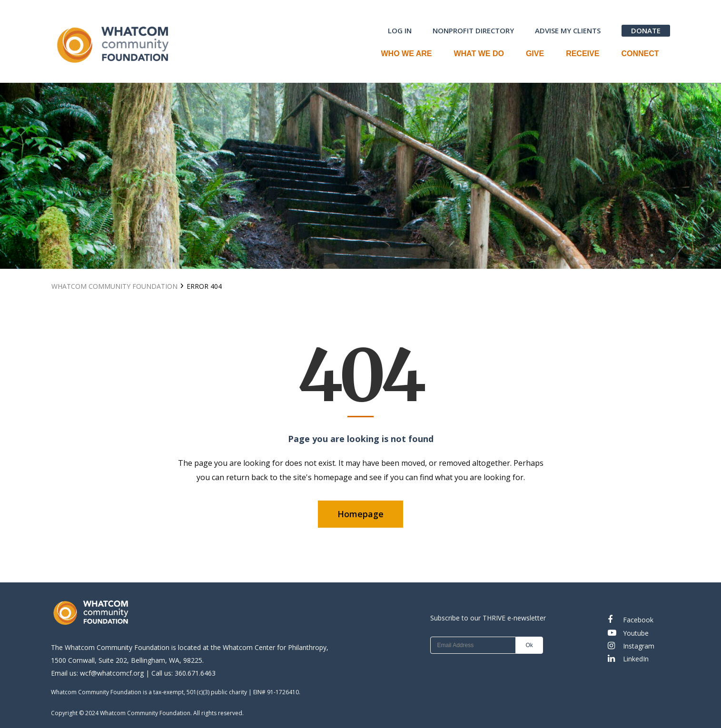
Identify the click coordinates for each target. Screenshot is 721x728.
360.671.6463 (195, 673)
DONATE (646, 30)
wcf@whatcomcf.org (112, 673)
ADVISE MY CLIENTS (568, 30)
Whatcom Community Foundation (114, 286)
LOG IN (400, 30)
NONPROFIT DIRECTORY (473, 30)
